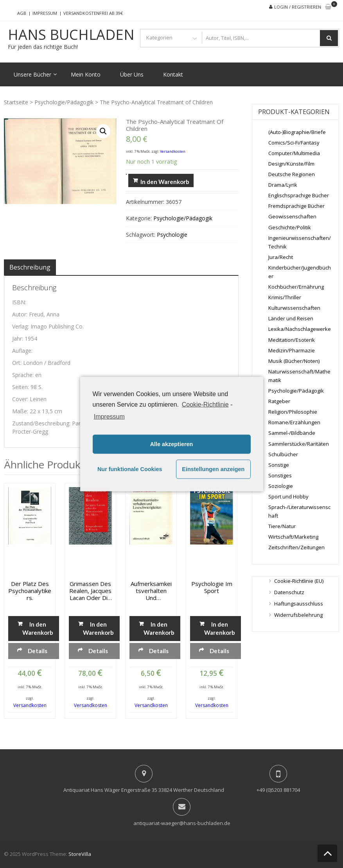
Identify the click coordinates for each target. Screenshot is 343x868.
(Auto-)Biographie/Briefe (297, 132)
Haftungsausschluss (299, 604)
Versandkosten (173, 151)
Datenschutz (289, 592)
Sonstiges (280, 475)
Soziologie (281, 486)
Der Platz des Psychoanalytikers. (30, 591)
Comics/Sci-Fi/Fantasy (294, 143)
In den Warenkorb (165, 182)
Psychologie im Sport (212, 587)
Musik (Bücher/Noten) (294, 361)
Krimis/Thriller (285, 297)
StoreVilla (80, 854)
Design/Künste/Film (291, 164)
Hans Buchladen (71, 35)
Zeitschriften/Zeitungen (296, 547)
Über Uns (132, 74)
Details (38, 651)
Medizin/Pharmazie (292, 350)
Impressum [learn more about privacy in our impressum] (109, 416)
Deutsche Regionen (292, 174)
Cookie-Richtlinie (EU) (299, 581)
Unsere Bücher (32, 74)
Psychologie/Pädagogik (64, 102)
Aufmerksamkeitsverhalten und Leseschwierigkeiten (151, 591)
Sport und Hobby (288, 497)
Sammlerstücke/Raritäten (299, 444)
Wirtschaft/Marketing (293, 537)
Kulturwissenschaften (294, 308)
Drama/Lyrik (283, 185)
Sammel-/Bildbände (292, 433)
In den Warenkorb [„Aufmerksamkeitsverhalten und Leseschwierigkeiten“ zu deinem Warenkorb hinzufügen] (159, 628)
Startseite (16, 102)
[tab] (30, 267)
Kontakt (173, 74)
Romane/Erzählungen (294, 422)
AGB (22, 13)
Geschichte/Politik (290, 227)
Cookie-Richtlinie (205, 405)
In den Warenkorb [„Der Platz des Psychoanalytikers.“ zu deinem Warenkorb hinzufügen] (38, 628)
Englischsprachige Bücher (299, 195)
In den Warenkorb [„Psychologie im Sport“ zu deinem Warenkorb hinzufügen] (220, 628)
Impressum (45, 13)
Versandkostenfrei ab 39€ (93, 13)
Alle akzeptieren (172, 444)
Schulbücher (283, 454)
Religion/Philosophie (293, 412)
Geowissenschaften (292, 216)
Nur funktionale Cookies (130, 469)
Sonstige (279, 465)
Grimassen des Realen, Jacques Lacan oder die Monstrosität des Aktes (90, 591)
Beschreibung (30, 267)
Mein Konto (86, 74)
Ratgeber (279, 401)
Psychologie (172, 235)
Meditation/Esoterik (292, 340)
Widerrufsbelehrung (298, 615)
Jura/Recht (281, 257)
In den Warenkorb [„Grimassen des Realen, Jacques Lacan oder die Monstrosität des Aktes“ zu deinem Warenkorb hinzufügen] (98, 628)
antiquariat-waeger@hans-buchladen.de (182, 823)
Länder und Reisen (291, 318)
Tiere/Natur (282, 526)
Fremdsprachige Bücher (296, 206)
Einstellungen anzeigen (213, 469)
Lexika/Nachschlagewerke (300, 329)
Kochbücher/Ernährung (296, 287)
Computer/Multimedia (294, 153)
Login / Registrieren (298, 7)
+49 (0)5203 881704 (278, 790)
